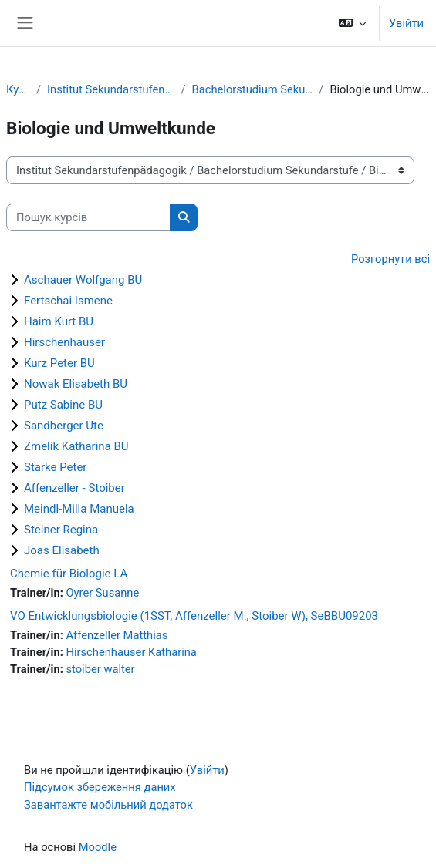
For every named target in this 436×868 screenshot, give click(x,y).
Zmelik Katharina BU (76, 446)
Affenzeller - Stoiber (74, 488)
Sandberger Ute (64, 426)
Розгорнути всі (390, 259)
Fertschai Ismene (68, 301)
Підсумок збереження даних (100, 787)
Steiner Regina (61, 530)
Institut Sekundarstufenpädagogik (111, 89)
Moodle (98, 847)
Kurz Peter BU (59, 363)
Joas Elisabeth (62, 550)
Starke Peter (55, 467)
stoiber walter (100, 669)
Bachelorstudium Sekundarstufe (253, 89)
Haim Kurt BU (59, 321)
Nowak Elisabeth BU (76, 384)
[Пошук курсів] (88, 217)
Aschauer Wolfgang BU (83, 280)
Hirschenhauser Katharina (131, 652)
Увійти (406, 23)
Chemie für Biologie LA (69, 574)
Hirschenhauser (64, 342)
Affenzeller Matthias (117, 635)
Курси (18, 89)
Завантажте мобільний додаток (108, 805)
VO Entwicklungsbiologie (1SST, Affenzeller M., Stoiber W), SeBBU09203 (194, 616)
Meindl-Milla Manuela (79, 509)
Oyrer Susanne (102, 593)
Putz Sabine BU (63, 405)
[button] (352, 23)
